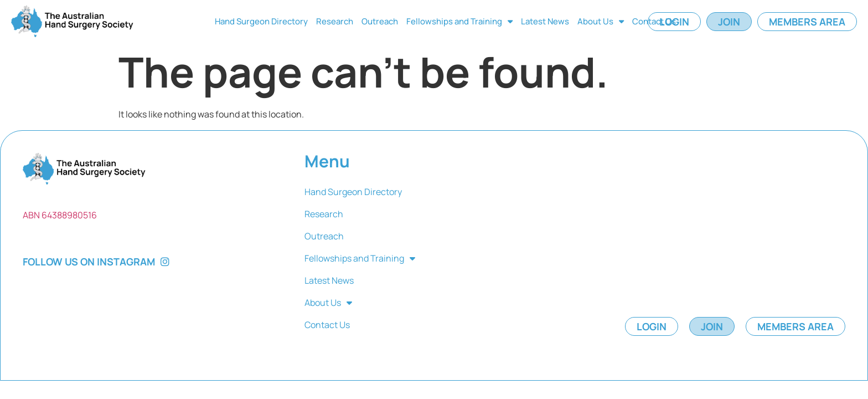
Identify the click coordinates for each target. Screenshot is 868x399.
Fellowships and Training (459, 21)
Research (335, 21)
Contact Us (654, 21)
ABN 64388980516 (60, 215)
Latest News (545, 21)
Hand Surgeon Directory (261, 21)
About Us (601, 21)
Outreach (380, 21)
